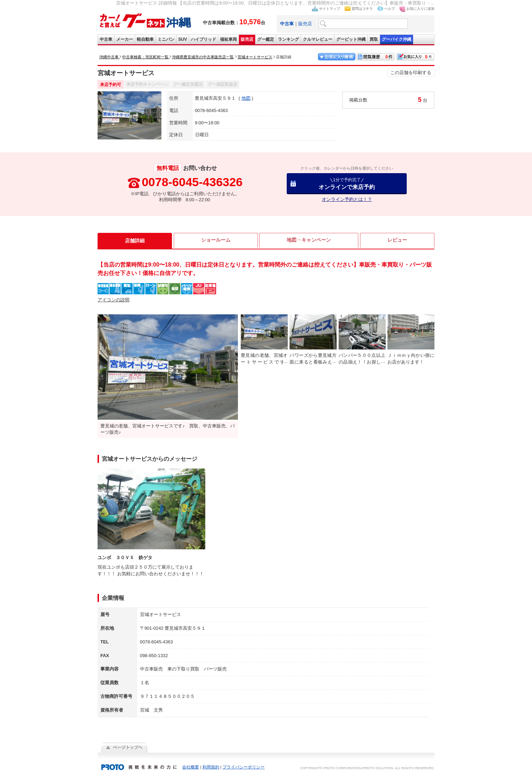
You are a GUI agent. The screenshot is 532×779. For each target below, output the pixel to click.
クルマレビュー (318, 39)
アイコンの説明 (114, 300)
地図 (246, 98)
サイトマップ (330, 9)
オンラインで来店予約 (347, 184)
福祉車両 (228, 39)
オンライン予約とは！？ (347, 199)
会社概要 (191, 767)
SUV (183, 39)
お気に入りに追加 (420, 9)
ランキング (288, 39)
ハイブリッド (204, 39)
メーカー (125, 39)
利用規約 (211, 767)
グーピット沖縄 (351, 39)
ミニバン (166, 39)
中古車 (106, 39)
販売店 (305, 24)
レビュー (397, 241)
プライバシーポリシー (244, 767)
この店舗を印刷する (411, 73)
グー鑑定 (266, 39)
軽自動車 (145, 39)
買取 (374, 39)
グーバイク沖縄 (397, 39)
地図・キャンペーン (309, 241)
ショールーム (216, 241)
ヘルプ (390, 9)
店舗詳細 (135, 241)
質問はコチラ (362, 9)
